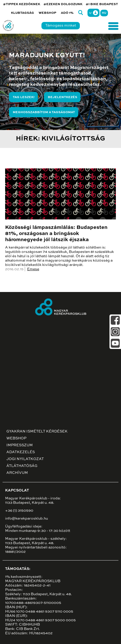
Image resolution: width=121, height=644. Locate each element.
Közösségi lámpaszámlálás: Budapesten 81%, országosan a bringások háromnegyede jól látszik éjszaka (56, 234)
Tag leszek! (24, 97)
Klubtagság (23, 13)
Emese (33, 269)
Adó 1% (67, 13)
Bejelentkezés (63, 97)
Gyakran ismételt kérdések (37, 431)
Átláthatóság (22, 466)
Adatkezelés (21, 452)
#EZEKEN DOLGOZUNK (63, 4)
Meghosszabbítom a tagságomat (44, 112)
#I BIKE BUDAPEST (102, 4)
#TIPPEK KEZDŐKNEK (22, 4)
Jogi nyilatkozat (25, 459)
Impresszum (20, 445)
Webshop (47, 13)
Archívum (17, 473)
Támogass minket (61, 26)
